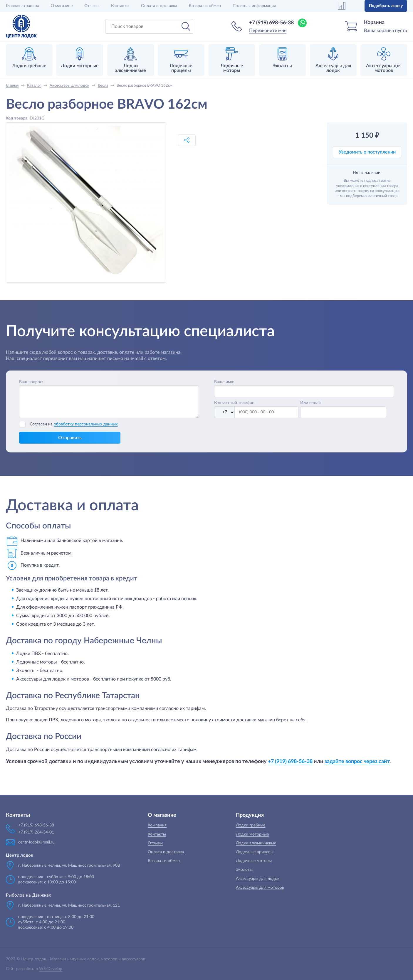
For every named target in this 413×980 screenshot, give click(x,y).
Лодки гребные (251, 825)
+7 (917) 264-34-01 (36, 832)
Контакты (120, 6)
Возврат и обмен (205, 6)
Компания (157, 825)
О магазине (62, 6)
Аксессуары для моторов (260, 888)
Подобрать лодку (386, 6)
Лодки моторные (252, 834)
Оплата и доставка (159, 6)
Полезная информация (254, 6)
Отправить (70, 438)
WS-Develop (51, 969)
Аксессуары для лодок (258, 879)
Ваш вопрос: (31, 382)
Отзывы (92, 6)
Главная (22, 6)
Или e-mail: (311, 403)
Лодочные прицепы (255, 852)
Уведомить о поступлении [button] (367, 152)
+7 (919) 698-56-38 (271, 23)
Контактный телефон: (235, 403)
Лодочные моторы (254, 861)
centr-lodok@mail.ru (36, 842)
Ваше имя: (224, 382)
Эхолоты (244, 870)
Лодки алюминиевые (256, 843)
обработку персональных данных (86, 424)
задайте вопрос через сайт (357, 761)
